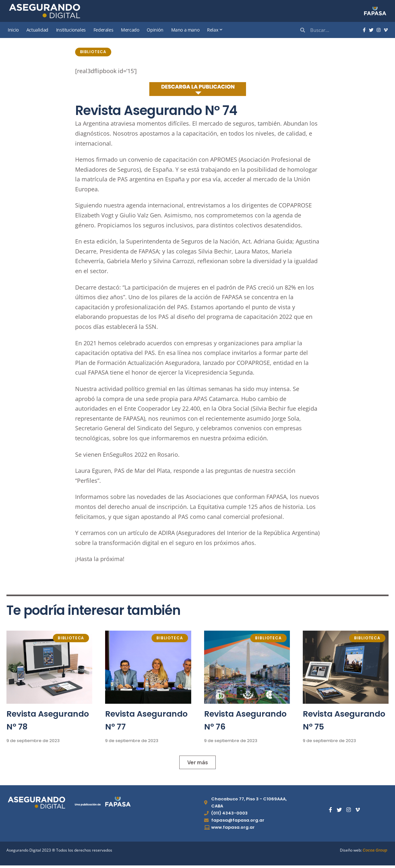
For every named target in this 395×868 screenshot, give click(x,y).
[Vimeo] (386, 30)
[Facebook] (364, 30)
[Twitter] (371, 30)
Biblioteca (95, 52)
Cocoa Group (375, 853)
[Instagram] (379, 30)
